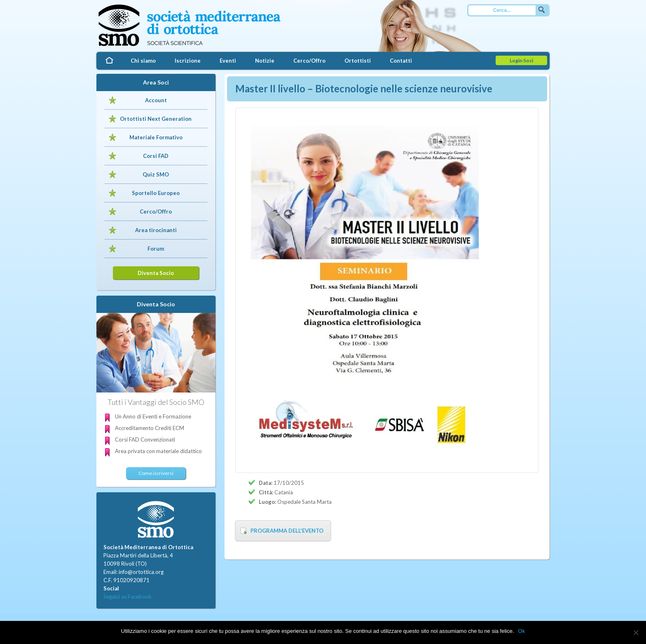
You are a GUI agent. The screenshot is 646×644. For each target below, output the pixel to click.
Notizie (265, 61)
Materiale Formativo (156, 137)
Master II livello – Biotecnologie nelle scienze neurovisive (364, 88)
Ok (522, 631)
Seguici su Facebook (128, 597)
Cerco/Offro (309, 61)
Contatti (401, 61)
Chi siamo (143, 61)
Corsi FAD (156, 156)
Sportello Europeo (156, 193)
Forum (156, 249)
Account (156, 100)
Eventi (228, 61)
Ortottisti (358, 61)
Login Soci (521, 60)
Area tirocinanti (156, 230)
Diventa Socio (156, 273)
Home (109, 61)
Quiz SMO (156, 174)
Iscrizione (188, 61)
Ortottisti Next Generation (156, 119)
